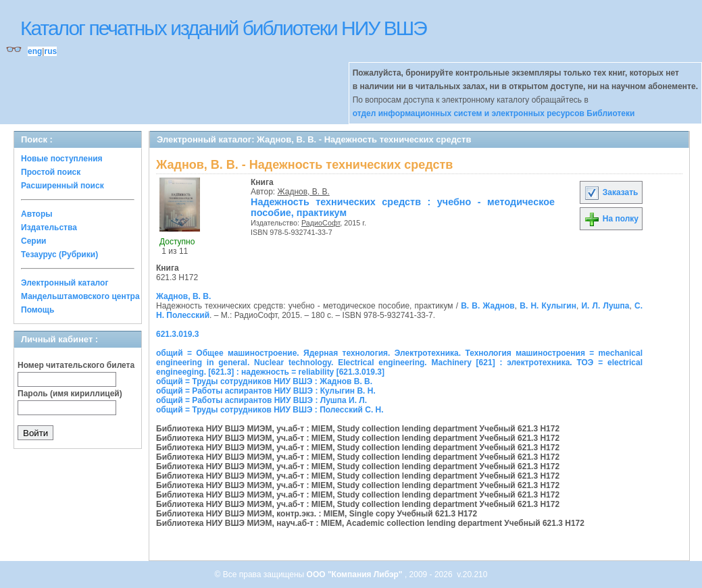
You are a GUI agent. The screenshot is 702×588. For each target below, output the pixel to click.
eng (35, 51)
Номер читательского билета (76, 365)
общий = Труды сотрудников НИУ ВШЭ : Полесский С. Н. (270, 410)
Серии (33, 241)
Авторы (37, 214)
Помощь (37, 310)
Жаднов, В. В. (304, 192)
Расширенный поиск (62, 186)
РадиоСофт (321, 223)
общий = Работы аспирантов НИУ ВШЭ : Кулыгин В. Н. (266, 391)
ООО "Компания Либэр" (356, 574)
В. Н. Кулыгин (548, 306)
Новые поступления (62, 159)
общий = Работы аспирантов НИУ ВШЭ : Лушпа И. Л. (261, 400)
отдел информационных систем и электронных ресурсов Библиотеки (494, 113)
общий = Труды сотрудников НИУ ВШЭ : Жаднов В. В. (264, 381)
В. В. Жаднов (488, 306)
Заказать (611, 192)
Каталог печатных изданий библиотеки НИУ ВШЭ (223, 28)
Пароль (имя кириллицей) (70, 394)
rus (50, 51)
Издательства (49, 228)
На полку (611, 219)
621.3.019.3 (177, 334)
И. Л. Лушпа (605, 306)
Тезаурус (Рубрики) (59, 255)
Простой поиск (51, 172)
